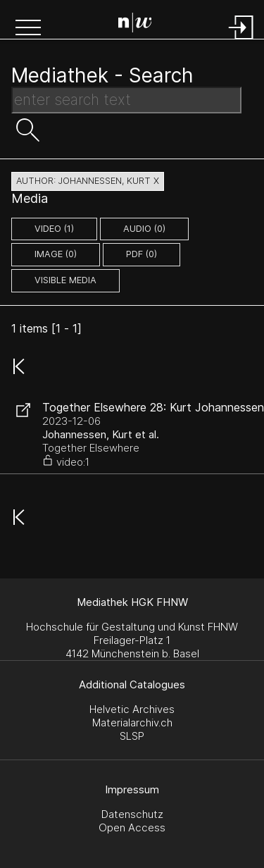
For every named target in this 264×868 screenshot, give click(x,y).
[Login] (241, 41)
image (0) (56, 254)
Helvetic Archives (132, 709)
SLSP (132, 736)
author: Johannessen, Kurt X (88, 181)
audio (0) (144, 229)
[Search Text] (126, 100)
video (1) (54, 229)
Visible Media (65, 280)
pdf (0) (142, 254)
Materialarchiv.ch (132, 723)
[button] (28, 29)
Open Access (132, 827)
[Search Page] (135, 25)
